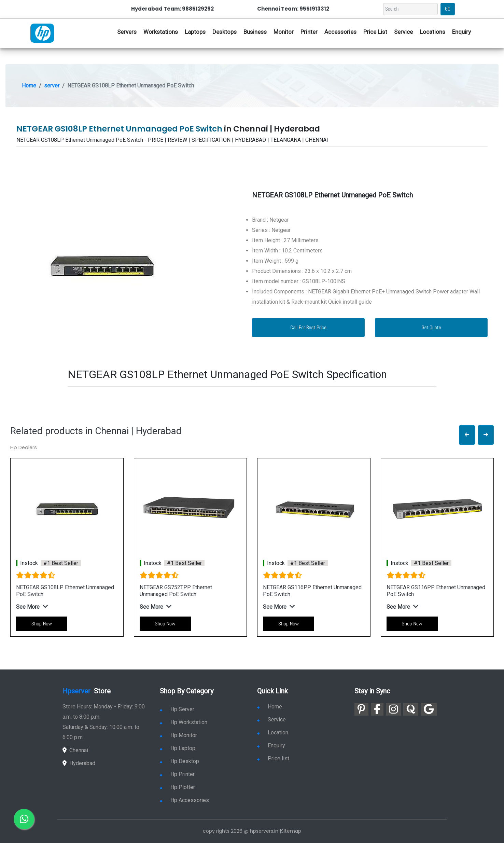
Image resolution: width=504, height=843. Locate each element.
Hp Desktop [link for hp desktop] (179, 761)
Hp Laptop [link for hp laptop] (178, 748)
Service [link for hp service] (403, 32)
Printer (309, 32)
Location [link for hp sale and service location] (273, 733)
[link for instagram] (393, 709)
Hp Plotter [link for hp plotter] (177, 787)
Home (29, 86)
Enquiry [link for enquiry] (271, 745)
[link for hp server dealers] (42, 32)
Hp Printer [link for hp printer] (177, 774)
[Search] (410, 9)
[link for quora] (411, 709)
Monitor (284, 32)
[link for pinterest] (361, 709)
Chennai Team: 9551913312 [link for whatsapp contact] (293, 9)
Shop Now (42, 624)
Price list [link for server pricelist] (273, 758)
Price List (375, 32)
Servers (127, 32)
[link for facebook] (377, 709)
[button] (467, 435)
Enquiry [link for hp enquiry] (461, 32)
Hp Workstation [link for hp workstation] (184, 722)
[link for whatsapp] (24, 819)
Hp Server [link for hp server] (177, 709)
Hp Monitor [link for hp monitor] (178, 735)
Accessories (340, 32)
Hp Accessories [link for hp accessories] (184, 800)
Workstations (161, 32)
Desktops (225, 32)
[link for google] (429, 709)
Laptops (195, 32)
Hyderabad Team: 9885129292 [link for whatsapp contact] (172, 9)
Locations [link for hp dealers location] (432, 32)
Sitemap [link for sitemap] (291, 831)
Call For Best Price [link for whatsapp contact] (308, 327)
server (52, 86)
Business (255, 32)
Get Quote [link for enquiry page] (431, 327)
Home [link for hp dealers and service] (270, 707)
